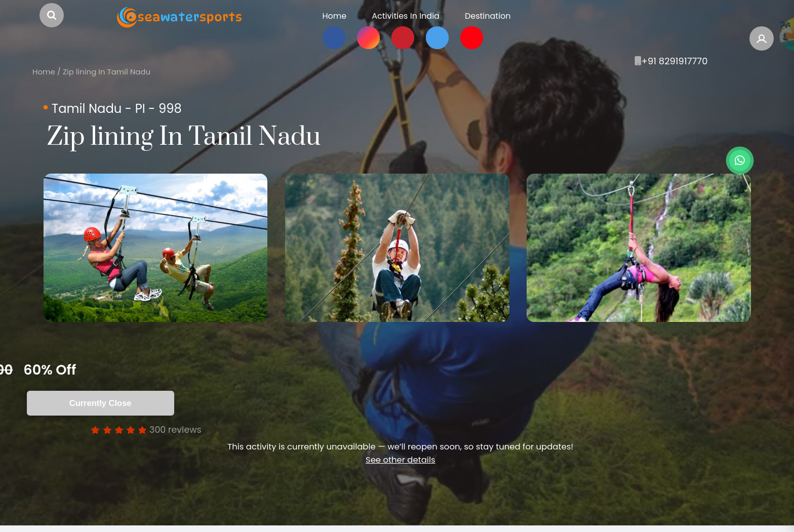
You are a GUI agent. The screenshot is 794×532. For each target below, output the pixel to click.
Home (44, 72)
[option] (155, 248)
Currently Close (145, 403)
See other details (401, 460)
